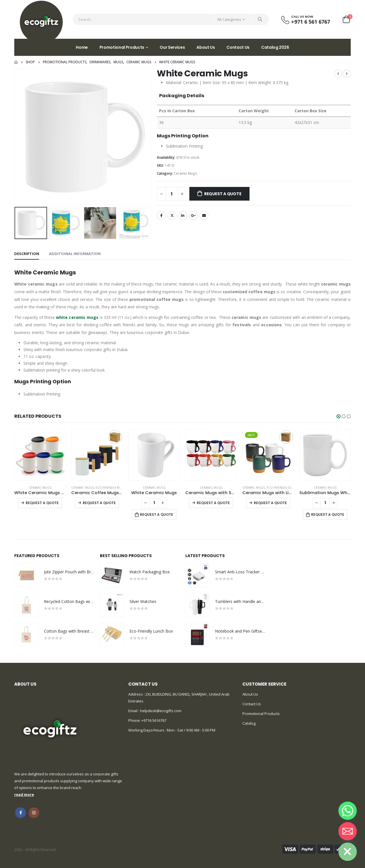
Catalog (249, 723)
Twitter (172, 215)
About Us (206, 47)
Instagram (34, 813)
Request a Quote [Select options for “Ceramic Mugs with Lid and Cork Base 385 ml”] (270, 503)
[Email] (348, 831)
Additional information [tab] (75, 254)
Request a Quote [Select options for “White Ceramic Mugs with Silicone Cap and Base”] (42, 503)
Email (204, 215)
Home (82, 47)
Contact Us (238, 47)
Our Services (172, 47)
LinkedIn (183, 215)
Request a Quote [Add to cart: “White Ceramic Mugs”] (157, 515)
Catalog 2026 (275, 47)
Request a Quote (223, 194)
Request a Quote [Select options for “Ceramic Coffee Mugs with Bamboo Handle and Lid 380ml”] (99, 503)
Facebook (161, 215)
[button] (338, 416)
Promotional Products (122, 47)
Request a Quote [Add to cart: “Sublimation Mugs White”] (328, 515)
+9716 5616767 (154, 720)
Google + (193, 215)
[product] (40, 455)
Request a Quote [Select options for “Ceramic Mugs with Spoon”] (213, 503)
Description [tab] (27, 254)
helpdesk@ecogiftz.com (160, 711)
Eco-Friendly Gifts (281, 488)
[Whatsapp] (348, 811)
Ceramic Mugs (185, 173)
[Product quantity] (172, 194)
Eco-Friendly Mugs (111, 488)
